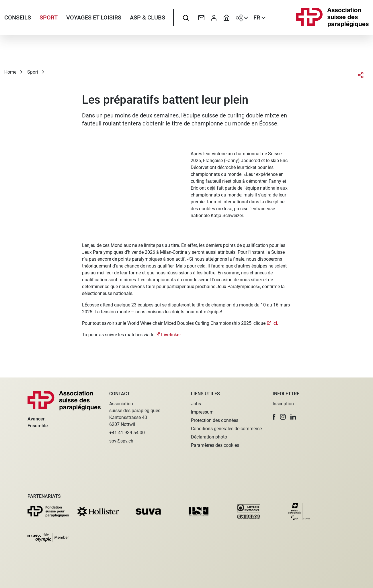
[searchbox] (186, 19)
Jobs (196, 404)
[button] (274, 417)
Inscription (283, 404)
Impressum (202, 412)
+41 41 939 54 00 (127, 433)
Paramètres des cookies (215, 445)
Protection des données (215, 420)
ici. (275, 328)
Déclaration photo (209, 437)
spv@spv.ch (121, 441)
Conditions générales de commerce (226, 429)
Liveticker (171, 340)
